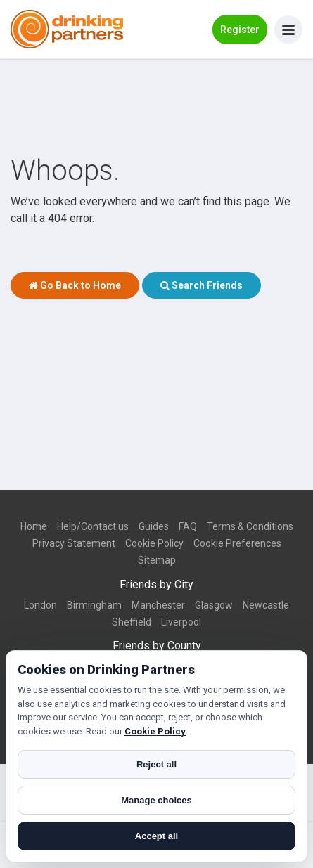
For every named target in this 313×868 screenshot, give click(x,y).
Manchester (158, 605)
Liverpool (181, 622)
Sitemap (157, 560)
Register (240, 30)
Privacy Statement (74, 543)
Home (34, 526)
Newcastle (266, 605)
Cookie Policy (154, 543)
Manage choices (156, 800)
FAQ (188, 526)
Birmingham (94, 605)
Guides (154, 526)
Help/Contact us (93, 526)
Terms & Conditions (250, 526)
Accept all (156, 836)
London (40, 605)
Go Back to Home (75, 285)
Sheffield (132, 622)
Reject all (156, 764)
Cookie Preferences (237, 543)
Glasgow (214, 605)
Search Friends (202, 285)
